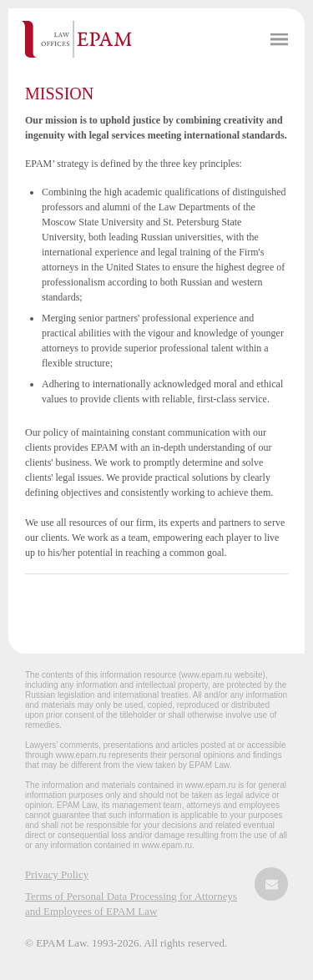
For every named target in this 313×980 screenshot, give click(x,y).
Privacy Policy (57, 874)
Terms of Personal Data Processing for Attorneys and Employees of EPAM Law (131, 904)
